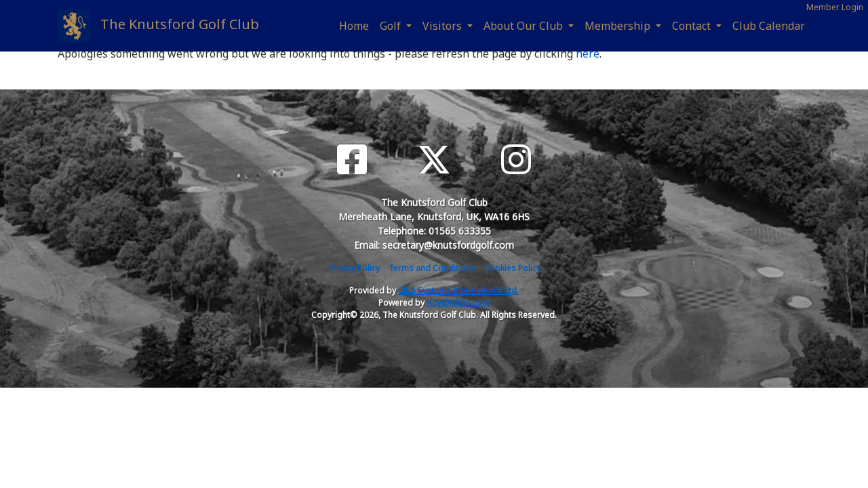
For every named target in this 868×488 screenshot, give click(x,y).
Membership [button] (619, 26)
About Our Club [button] (525, 26)
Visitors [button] (443, 26)
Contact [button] (693, 26)
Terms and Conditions (432, 268)
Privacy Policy (354, 268)
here (588, 54)
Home (354, 26)
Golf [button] (392, 26)
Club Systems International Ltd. (458, 290)
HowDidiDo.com (458, 303)
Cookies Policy (512, 268)
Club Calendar (769, 26)
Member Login (835, 7)
